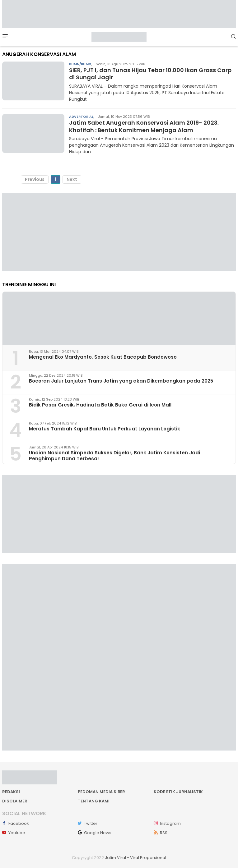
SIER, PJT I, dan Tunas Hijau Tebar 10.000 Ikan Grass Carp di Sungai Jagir (150, 74)
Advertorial (81, 117)
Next (72, 179)
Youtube (14, 833)
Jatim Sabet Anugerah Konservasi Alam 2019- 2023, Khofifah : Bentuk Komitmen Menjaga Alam (144, 126)
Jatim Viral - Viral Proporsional (135, 858)
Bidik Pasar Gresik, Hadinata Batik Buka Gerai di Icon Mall (100, 405)
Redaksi (11, 792)
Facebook (16, 823)
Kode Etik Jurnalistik (178, 792)
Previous (35, 179)
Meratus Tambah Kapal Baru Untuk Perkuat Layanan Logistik (105, 429)
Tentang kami (94, 801)
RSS (161, 833)
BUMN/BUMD (80, 64)
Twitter (88, 823)
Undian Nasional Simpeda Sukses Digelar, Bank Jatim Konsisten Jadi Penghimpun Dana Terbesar (114, 456)
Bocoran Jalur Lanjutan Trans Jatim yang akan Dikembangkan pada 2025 (121, 381)
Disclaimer (15, 801)
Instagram (167, 823)
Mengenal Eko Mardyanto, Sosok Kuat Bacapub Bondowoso (103, 357)
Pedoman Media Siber (101, 792)
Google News (95, 833)
